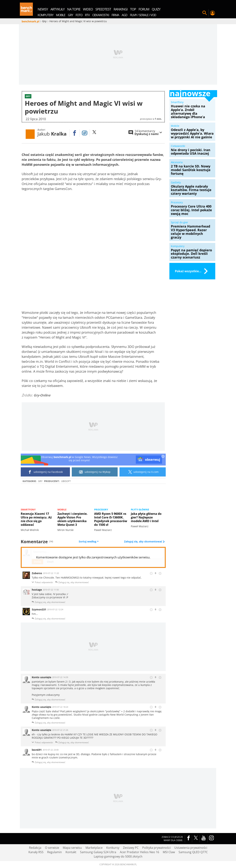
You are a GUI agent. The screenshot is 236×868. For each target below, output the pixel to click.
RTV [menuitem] (87, 15)
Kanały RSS (36, 852)
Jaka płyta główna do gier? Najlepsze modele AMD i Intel (146, 517)
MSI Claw (169, 852)
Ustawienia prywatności (191, 848)
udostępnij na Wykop (95, 472)
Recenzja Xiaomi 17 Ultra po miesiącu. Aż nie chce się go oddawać (36, 519)
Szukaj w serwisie (205, 13)
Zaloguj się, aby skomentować (144, 542)
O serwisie (52, 848)
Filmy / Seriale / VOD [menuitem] (143, 15)
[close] (163, 457)
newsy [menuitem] (43, 9)
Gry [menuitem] (70, 15)
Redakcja (35, 848)
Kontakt (71, 852)
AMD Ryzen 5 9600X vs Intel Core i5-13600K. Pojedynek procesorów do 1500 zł (111, 519)
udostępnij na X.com (143, 472)
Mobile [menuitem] (61, 15)
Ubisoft (66, 481)
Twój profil (212, 13)
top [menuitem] (133, 9)
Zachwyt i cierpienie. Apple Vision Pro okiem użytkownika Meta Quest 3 (72, 519)
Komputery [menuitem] (46, 15)
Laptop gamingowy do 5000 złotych (118, 856)
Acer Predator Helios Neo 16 (139, 852)
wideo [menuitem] (88, 9)
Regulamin (55, 852)
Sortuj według (89, 542)
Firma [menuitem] (115, 15)
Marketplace (94, 848)
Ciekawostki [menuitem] (101, 15)
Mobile (62, 509)
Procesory (101, 509)
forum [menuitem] (144, 9)
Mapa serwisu (72, 848)
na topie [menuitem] (74, 9)
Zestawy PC (131, 848)
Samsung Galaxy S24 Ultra (98, 852)
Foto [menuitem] (79, 15)
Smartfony (28, 509)
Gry (40, 481)
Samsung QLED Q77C (193, 852)
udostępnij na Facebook (45, 472)
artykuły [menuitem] (58, 9)
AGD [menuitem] (125, 15)
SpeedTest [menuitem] (103, 9)
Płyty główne (140, 509)
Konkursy (113, 848)
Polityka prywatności (156, 848)
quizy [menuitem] (156, 9)
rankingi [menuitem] (121, 9)
